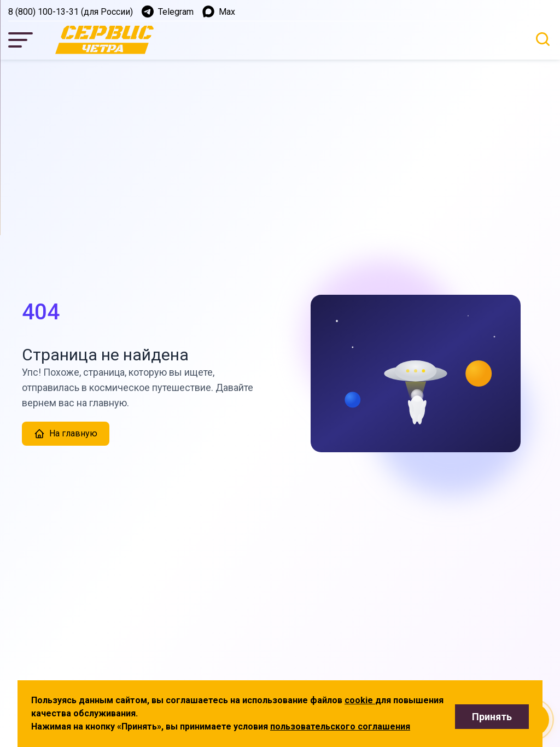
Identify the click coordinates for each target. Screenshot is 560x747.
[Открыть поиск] (543, 39)
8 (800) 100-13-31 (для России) (71, 12)
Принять (492, 717)
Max (219, 11)
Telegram (168, 11)
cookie (360, 700)
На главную (66, 434)
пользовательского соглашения (340, 726)
